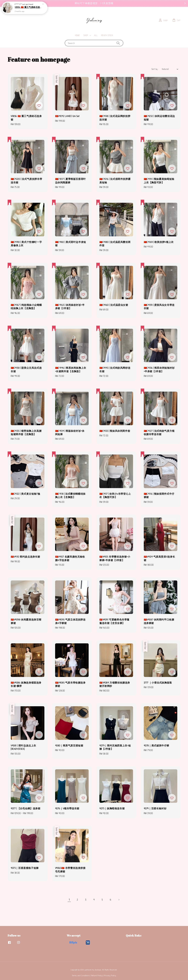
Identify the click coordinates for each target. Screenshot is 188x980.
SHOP (86, 35)
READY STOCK (107, 35)
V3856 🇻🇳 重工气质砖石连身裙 (28, 7)
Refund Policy (97, 975)
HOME (77, 35)
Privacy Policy (110, 975)
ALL (96, 35)
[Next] (119, 900)
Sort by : (155, 69)
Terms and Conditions (81, 975)
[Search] (118, 43)
